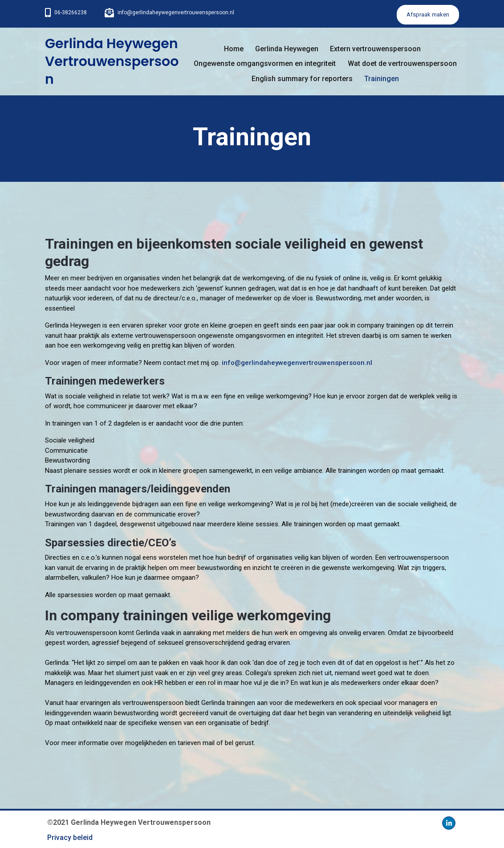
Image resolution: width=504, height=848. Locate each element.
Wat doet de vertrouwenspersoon (402, 63)
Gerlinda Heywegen (287, 49)
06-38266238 (71, 12)
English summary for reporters (302, 79)
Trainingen (382, 79)
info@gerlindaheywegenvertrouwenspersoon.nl (176, 12)
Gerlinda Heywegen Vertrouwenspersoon (112, 61)
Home (234, 49)
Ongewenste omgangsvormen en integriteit (265, 63)
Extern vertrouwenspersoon (375, 49)
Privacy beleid (70, 838)
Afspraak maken (428, 14)
